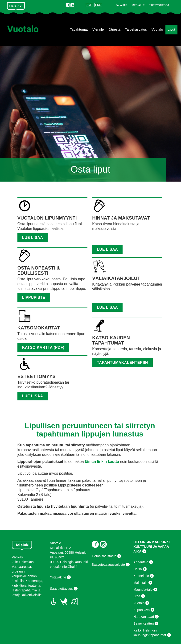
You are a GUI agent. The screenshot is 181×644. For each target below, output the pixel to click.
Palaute (121, 5)
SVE (89, 5)
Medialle (138, 5)
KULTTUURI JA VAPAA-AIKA (152, 549)
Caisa (138, 569)
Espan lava (142, 610)
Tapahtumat (79, 29)
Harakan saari (144, 617)
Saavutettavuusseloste (108, 565)
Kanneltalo (141, 576)
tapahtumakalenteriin (122, 363)
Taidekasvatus (136, 29)
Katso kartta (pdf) (43, 347)
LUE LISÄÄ (33, 396)
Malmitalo (140, 583)
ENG (98, 5)
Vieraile (98, 29)
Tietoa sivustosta (104, 556)
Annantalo (141, 562)
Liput (171, 29)
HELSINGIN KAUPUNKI (152, 542)
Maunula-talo (143, 590)
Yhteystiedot (159, 5)
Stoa (137, 596)
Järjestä (114, 29)
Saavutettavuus (61, 589)
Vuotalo (157, 29)
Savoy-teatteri (144, 623)
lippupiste (34, 297)
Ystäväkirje (58, 577)
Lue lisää (33, 238)
